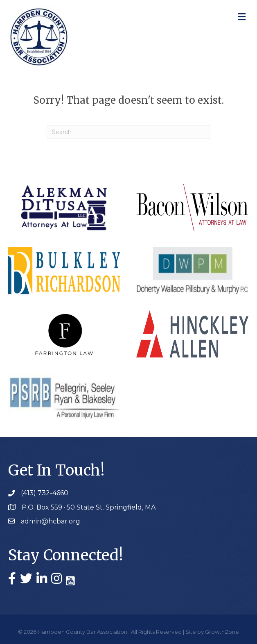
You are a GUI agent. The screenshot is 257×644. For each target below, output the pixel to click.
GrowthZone (222, 632)
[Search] (128, 132)
